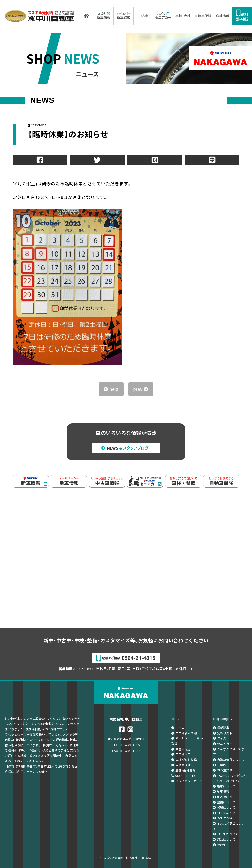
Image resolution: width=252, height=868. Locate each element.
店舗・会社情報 (183, 770)
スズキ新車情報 (184, 733)
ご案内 (220, 765)
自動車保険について (229, 760)
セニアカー (223, 744)
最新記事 (221, 728)
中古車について (226, 797)
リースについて (226, 834)
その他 (220, 845)
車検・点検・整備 (184, 760)
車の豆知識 (223, 770)
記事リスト (223, 733)
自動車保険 (181, 765)
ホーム (178, 728)
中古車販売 (181, 749)
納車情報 (221, 792)
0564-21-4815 (183, 776)
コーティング (224, 813)
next (111, 389)
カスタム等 (223, 818)
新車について (224, 786)
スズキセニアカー (186, 754)
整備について (224, 802)
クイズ (220, 738)
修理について (224, 808)
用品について (224, 840)
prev (141, 389)
